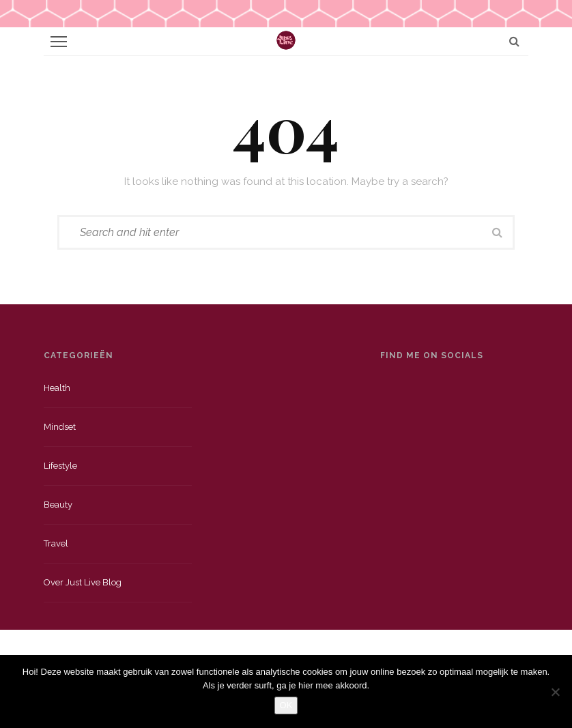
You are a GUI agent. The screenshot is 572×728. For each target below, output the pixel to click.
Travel (56, 543)
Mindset (60, 427)
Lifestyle (60, 466)
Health (57, 388)
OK (286, 705)
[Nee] (555, 692)
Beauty (58, 505)
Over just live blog (83, 582)
